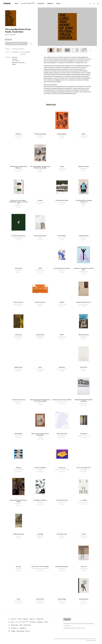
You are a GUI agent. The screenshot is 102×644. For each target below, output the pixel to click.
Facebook (15, 628)
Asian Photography (25, 52)
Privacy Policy (27, 625)
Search (90, 3)
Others (58, 3)
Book (17, 3)
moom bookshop (7, 3)
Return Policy (15, 625)
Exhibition (25, 619)
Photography (15, 52)
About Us (14, 619)
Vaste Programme (10, 35)
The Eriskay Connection (18, 49)
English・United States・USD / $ (20, 631)
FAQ (21, 625)
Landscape (23, 54)
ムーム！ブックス (28, 3)
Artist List (32, 619)
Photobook (41, 3)
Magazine (50, 3)
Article (20, 619)
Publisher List (40, 619)
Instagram (23, 628)
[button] (90, 50)
